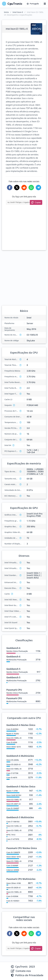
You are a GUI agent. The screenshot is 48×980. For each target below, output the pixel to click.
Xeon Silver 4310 (14, 857)
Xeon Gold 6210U (14, 795)
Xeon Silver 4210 (14, 747)
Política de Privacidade (29, 975)
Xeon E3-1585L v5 (14, 738)
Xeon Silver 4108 (14, 883)
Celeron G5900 (13, 870)
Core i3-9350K (12, 896)
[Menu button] (45, 4)
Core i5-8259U (12, 729)
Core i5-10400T (13, 808)
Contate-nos (23, 971)
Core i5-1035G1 (13, 901)
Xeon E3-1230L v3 (14, 826)
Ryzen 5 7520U (13, 734)
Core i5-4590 (12, 742)
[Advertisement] (24, 231)
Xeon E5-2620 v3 (13, 764)
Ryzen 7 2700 (12, 791)
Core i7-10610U (13, 822)
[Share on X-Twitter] (17, 188)
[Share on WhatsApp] (31, 188)
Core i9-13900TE (13, 852)
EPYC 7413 (11, 835)
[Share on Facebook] (10, 188)
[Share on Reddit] (24, 188)
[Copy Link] (36, 202)
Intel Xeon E (18, 12)
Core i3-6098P (12, 865)
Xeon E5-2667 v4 (13, 804)
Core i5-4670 (12, 778)
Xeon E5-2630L (13, 760)
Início (6, 12)
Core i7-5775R (12, 773)
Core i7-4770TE (13, 839)
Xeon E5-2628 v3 (13, 888)
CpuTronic (12, 4)
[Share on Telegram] (38, 188)
